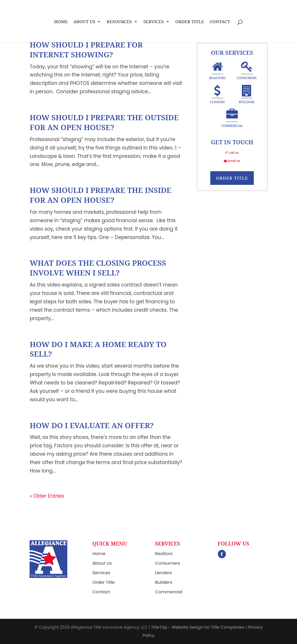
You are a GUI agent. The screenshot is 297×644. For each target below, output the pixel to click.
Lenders (217, 95)
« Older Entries (47, 496)
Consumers (247, 71)
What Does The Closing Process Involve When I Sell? (98, 268)
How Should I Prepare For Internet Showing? (86, 50)
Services (153, 22)
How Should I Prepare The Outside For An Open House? (104, 122)
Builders (247, 95)
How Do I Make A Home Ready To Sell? (98, 349)
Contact (220, 22)
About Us (84, 22)
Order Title (190, 22)
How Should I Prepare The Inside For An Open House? (100, 195)
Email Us (234, 161)
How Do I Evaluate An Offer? (92, 425)
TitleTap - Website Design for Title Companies (198, 627)
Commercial (232, 119)
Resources (119, 22)
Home (61, 22)
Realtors (217, 71)
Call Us (234, 153)
